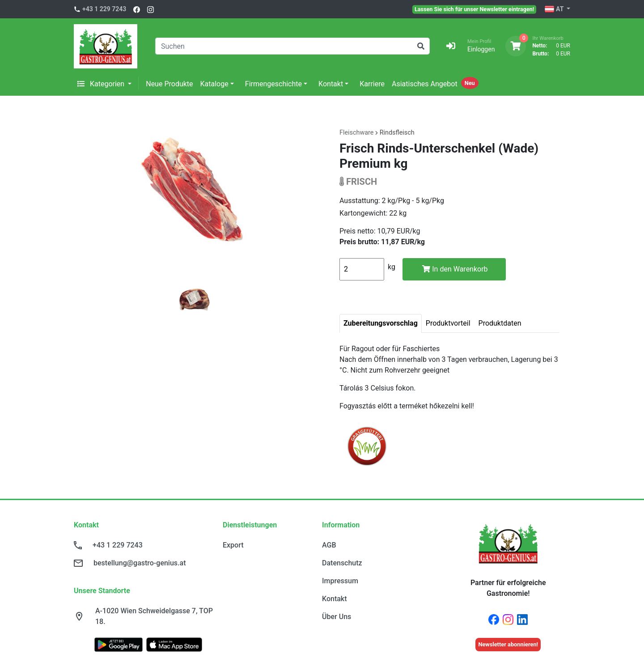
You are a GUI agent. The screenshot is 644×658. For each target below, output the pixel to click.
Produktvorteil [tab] (448, 323)
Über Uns (337, 617)
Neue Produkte (169, 84)
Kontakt (331, 84)
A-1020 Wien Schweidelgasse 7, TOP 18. (154, 616)
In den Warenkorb (455, 269)
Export (233, 545)
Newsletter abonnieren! (508, 644)
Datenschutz (342, 563)
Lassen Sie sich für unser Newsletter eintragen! (474, 9)
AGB (329, 545)
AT (555, 9)
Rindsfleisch (397, 133)
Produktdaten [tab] (500, 323)
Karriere (372, 84)
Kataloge (214, 84)
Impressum (340, 581)
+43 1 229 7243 (104, 9)
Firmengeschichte (273, 84)
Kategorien (102, 84)
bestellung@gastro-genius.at (140, 563)
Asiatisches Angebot (425, 84)
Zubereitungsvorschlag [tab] (381, 323)
